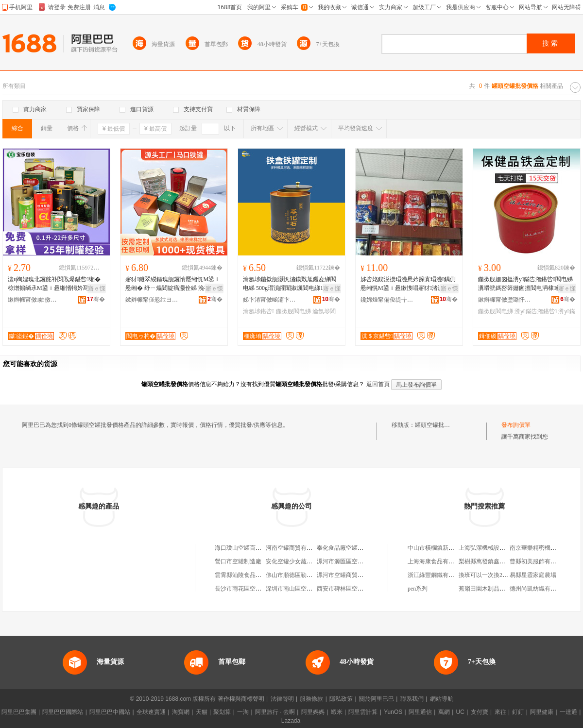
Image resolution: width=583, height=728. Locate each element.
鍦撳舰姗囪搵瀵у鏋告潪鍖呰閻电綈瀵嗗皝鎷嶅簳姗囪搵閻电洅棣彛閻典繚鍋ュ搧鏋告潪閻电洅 (526, 284)
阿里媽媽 (313, 712)
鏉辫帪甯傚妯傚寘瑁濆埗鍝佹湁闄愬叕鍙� (34, 300)
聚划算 (222, 712)
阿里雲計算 (363, 712)
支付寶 (480, 712)
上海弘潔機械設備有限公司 (494, 548)
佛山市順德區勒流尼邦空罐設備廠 (309, 575)
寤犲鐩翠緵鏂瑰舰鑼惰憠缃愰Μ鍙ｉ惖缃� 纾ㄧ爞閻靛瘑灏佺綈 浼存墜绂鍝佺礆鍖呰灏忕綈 (173, 284)
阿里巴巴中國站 (110, 712)
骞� (96, 299)
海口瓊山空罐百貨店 (241, 548)
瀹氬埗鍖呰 (258, 311)
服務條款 (311, 699)
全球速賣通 (151, 712)
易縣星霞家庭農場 (533, 575)
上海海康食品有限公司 (437, 561)
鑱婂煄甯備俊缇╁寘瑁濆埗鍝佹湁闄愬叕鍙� (387, 300)
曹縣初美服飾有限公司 (539, 561)
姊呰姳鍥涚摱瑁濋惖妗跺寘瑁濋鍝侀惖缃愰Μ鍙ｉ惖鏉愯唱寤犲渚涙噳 (408, 284)
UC (460, 712)
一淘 (243, 712)
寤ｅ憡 (97, 288)
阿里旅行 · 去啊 (275, 712)
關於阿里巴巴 (377, 699)
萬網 (444, 712)
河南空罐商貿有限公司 (295, 548)
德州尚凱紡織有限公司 (539, 589)
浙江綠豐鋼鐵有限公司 (437, 575)
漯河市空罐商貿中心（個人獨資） (360, 575)
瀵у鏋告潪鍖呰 (536, 311)
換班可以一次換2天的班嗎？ (495, 575)
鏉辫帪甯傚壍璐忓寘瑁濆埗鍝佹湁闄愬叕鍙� (505, 300)
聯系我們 (412, 699)
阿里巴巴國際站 (63, 712)
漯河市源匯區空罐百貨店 (349, 561)
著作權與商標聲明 (241, 699)
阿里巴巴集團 (19, 712)
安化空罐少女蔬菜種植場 (298, 561)
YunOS (393, 712)
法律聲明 (282, 699)
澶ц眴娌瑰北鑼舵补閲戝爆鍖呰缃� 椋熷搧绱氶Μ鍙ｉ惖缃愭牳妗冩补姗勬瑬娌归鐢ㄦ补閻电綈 (54, 284)
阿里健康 (542, 712)
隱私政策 (341, 699)
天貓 (202, 712)
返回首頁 (378, 384)
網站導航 (442, 699)
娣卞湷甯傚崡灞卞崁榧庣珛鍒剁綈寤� (270, 300)
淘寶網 (181, 712)
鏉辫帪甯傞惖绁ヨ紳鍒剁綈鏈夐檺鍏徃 (152, 300)
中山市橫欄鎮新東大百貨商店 (446, 548)
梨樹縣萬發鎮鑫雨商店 (488, 561)
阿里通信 (420, 712)
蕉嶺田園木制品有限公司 (491, 589)
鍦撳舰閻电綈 (293, 311)
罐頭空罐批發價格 (438, 425)
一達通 (568, 712)
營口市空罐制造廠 (238, 561)
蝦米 (337, 712)
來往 (500, 712)
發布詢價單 (516, 425)
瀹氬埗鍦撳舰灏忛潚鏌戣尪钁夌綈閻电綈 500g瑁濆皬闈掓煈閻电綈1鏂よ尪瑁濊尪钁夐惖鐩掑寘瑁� (290, 284)
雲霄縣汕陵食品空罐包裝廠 (250, 575)
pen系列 (418, 589)
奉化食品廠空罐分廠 (343, 548)
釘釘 (518, 712)
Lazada (291, 721)
